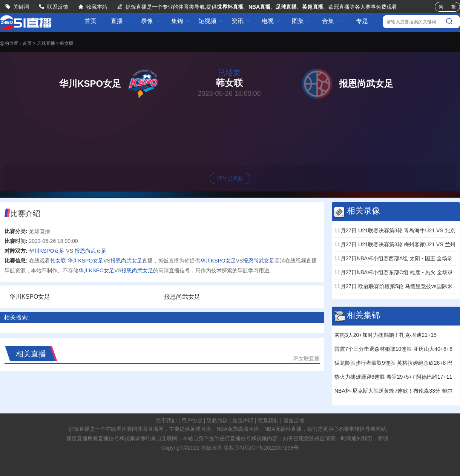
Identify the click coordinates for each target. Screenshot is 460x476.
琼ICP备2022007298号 (272, 448)
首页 (90, 21)
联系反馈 (58, 7)
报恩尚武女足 (90, 251)
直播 (121, 21)
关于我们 (166, 421)
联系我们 (268, 421)
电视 (271, 21)
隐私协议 (217, 421)
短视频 (211, 21)
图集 (302, 21)
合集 (332, 21)
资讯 (241, 21)
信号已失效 (230, 178)
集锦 (181, 21)
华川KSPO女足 (47, 251)
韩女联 (67, 43)
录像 (151, 21)
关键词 (21, 7)
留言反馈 (294, 421)
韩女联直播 (307, 358)
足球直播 (46, 43)
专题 (362, 21)
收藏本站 (97, 7)
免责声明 (243, 421)
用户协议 (192, 421)
